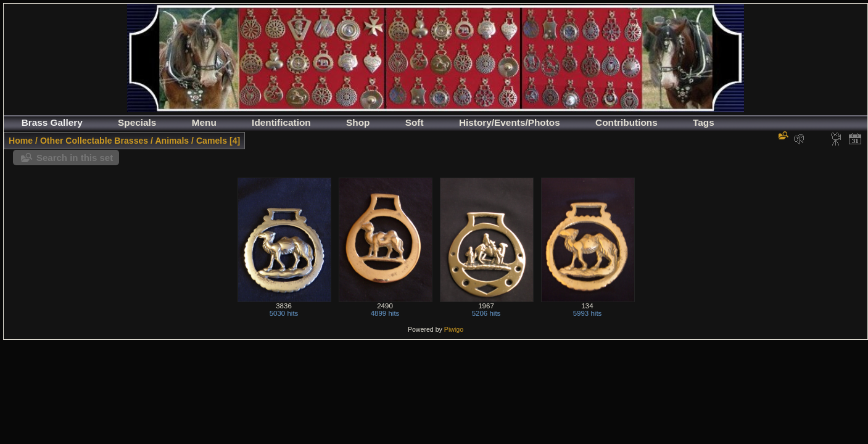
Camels (212, 141)
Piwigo (454, 329)
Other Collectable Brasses (94, 141)
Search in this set (75, 158)
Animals (172, 141)
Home (21, 141)
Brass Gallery (52, 122)
